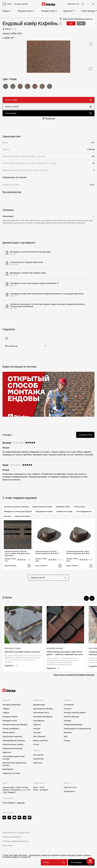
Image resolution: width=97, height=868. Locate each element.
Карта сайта (7, 845)
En (93, 4)
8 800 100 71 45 (70, 787)
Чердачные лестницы (11, 773)
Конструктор (38, 755)
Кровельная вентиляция (12, 748)
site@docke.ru (69, 791)
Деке (4, 18)
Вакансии (68, 732)
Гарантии (37, 725)
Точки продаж (48, 113)
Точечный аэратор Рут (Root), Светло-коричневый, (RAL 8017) (47, 552)
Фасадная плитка (48, 11)
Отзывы (67, 741)
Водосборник (8, 769)
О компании (69, 705)
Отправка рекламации (73, 725)
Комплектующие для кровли (33, 18)
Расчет (54, 862)
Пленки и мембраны (11, 729)
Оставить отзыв (85, 435)
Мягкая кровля (9, 732)
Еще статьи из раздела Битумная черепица (74, 675)
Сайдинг (6, 11)
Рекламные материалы (43, 717)
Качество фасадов (71, 717)
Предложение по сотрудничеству (16, 833)
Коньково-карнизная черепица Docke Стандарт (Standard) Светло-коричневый (17, 553)
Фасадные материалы (12, 705)
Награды (67, 721)
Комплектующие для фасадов (15, 725)
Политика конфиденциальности (16, 841)
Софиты (6, 713)
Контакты (68, 709)
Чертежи (37, 729)
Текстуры (37, 732)
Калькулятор (38, 759)
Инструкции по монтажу (43, 709)
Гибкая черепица (88, 11)
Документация (39, 705)
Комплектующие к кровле (13, 744)
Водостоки (68, 11)
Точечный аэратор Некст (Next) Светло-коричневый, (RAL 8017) (78, 552)
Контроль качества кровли (75, 713)
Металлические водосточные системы (14, 764)
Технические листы (41, 713)
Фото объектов (39, 736)
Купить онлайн (48, 100)
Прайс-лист (38, 763)
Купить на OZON (48, 107)
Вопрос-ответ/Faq (40, 741)
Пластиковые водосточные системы (14, 758)
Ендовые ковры (52, 18)
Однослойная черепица (12, 736)
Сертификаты (39, 721)
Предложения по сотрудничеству (77, 729)
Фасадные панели (25, 11)
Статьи (36, 744)
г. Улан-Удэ (20, 803)
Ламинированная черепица (14, 741)
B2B (65, 736)
